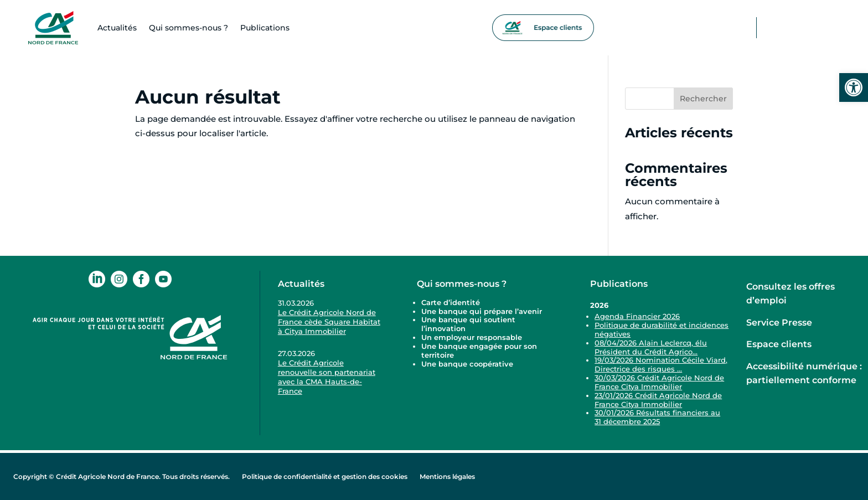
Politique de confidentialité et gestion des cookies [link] (325, 476)
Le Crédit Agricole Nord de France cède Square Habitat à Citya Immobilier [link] (329, 322)
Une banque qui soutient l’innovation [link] (468, 324)
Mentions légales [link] (447, 476)
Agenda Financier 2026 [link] (637, 316)
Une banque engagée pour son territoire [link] (479, 350)
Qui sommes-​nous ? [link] (188, 28)
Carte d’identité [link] (451, 302)
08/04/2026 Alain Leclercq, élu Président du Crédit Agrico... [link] (651, 347)
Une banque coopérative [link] (467, 364)
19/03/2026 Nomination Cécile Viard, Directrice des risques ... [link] (661, 364)
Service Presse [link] (779, 323)
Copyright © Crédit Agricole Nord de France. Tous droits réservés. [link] (122, 476)
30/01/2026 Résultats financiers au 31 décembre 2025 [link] (657, 417)
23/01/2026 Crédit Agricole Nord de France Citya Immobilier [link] (658, 400)
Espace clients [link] (779, 344)
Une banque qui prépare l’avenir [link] (482, 311)
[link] (854, 87)
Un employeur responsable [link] (472, 337)
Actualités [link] (117, 28)
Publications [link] (265, 28)
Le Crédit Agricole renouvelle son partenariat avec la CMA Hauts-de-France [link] (327, 377)
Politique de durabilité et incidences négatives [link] (662, 329)
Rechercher (703, 99)
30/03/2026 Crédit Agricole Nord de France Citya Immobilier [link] (659, 382)
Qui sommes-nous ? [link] (462, 284)
